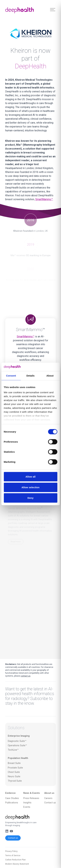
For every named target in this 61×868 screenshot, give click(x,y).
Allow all (31, 477)
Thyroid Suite (15, 781)
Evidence (10, 793)
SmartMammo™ (44, 199)
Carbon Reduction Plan (15, 860)
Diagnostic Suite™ (17, 741)
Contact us (13, 838)
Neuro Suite (14, 777)
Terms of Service (13, 855)
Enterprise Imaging (19, 736)
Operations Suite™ (17, 745)
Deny (30, 498)
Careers (48, 798)
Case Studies (12, 798)
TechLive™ (13, 750)
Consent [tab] (11, 376)
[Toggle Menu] (53, 10)
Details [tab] (31, 376)
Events (27, 807)
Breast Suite (14, 763)
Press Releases (31, 798)
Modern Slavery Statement (17, 864)
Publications (12, 803)
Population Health (18, 758)
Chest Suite (14, 772)
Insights (27, 803)
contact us (26, 676)
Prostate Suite (15, 768)
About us (49, 793)
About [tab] (50, 376)
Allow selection (30, 487)
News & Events (32, 793)
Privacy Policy (11, 851)
